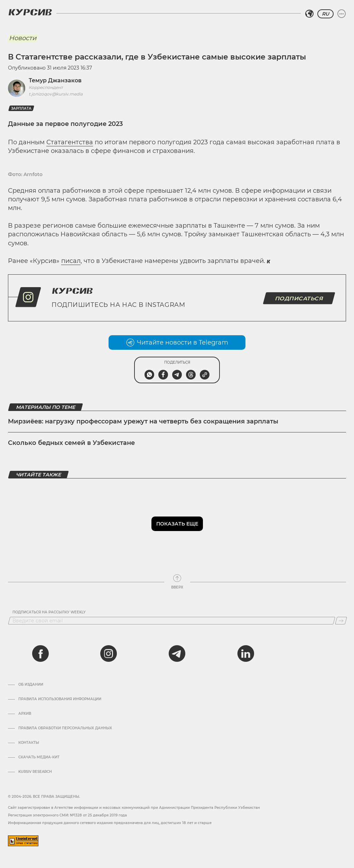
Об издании (31, 685)
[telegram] (177, 654)
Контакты (29, 743)
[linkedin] (245, 654)
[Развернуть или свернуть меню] (342, 14)
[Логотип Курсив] (30, 12)
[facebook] (40, 654)
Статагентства (70, 142)
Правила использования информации (60, 699)
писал (71, 261)
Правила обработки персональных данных (65, 728)
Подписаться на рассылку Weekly (49, 612)
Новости (23, 38)
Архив (25, 714)
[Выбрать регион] (309, 14)
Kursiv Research (35, 772)
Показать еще (177, 524)
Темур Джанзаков (55, 80)
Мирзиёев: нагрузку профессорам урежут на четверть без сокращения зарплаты (143, 421)
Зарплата (21, 108)
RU (325, 14)
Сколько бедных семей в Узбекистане (71, 443)
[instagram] (109, 654)
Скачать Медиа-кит (39, 757)
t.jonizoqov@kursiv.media (56, 94)
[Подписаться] (341, 621)
